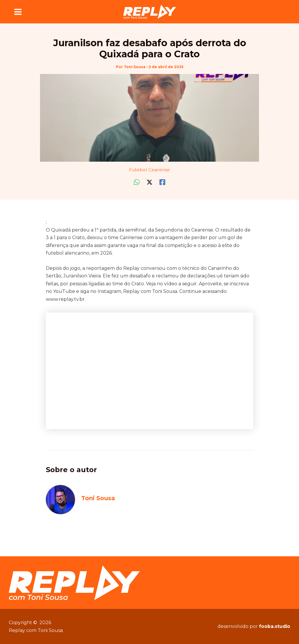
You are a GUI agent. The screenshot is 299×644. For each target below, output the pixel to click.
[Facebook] (162, 182)
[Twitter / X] (149, 182)
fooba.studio (274, 626)
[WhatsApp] (137, 182)
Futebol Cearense (149, 169)
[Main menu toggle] (18, 12)
